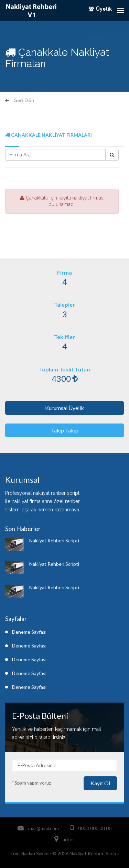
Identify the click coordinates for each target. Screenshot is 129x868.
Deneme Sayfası (29, 632)
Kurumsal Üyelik (64, 408)
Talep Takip (65, 430)
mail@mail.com (44, 828)
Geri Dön (20, 100)
